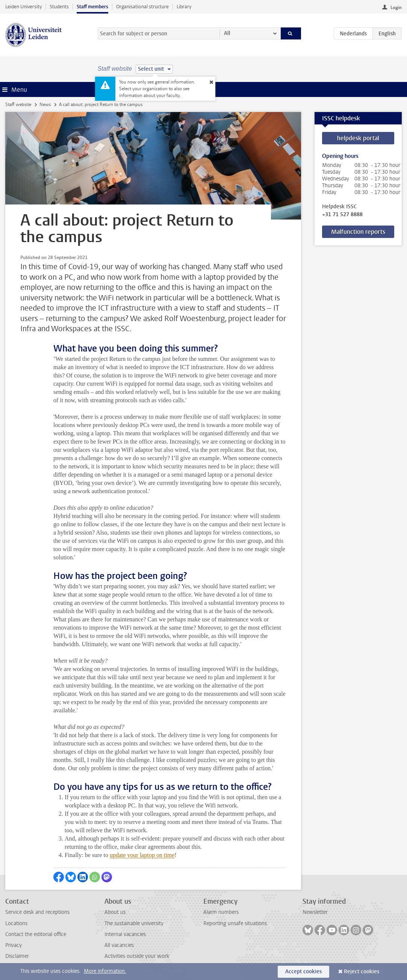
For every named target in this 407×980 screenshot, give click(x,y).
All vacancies (119, 945)
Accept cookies (303, 972)
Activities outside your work (137, 956)
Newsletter (315, 912)
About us (115, 912)
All (227, 33)
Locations (16, 923)
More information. (105, 971)
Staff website (18, 105)
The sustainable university (134, 923)
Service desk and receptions (37, 912)
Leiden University (23, 7)
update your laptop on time (142, 855)
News (45, 105)
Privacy (14, 945)
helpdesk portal (358, 138)
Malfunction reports (358, 232)
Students (59, 7)
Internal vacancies (125, 934)
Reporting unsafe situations (235, 923)
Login (396, 8)
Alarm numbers (221, 912)
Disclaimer (17, 956)
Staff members (92, 7)
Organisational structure (142, 7)
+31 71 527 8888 (342, 215)
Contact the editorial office (36, 934)
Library (184, 7)
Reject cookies (362, 972)
